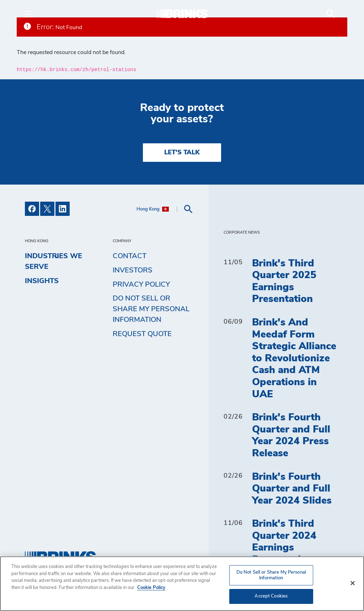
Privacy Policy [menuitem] (141, 285)
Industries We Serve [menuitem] (53, 260)
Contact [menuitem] (130, 256)
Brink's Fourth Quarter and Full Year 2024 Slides (292, 489)
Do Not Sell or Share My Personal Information (151, 309)
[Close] (353, 583)
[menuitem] (331, 14)
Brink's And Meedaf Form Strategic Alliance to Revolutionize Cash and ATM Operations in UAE (294, 358)
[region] (182, 584)
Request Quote (142, 334)
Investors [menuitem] (133, 270)
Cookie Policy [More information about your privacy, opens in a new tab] (151, 588)
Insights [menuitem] (42, 281)
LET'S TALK (182, 153)
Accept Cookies (271, 596)
